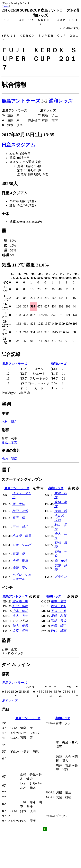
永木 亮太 (20, 616)
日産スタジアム (18, 145)
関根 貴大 (58, 621)
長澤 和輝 (58, 616)
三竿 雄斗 (20, 527)
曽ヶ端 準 (20, 601)
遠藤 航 (61, 511)
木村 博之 (9, 422)
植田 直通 (20, 511)
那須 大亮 (58, 606)
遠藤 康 (19, 554)
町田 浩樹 (20, 606)
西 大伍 (19, 504)
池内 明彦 (9, 459)
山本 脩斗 (20, 611)
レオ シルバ (22, 545)
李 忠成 (61, 561)
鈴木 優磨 (20, 626)
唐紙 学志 (9, 442)
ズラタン (61, 577)
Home (6, 6)
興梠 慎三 (58, 631)
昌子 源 (19, 518)
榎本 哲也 (58, 601)
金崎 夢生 (20, 568)
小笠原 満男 (22, 536)
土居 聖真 (20, 561)
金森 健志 (20, 631)
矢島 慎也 (58, 626)
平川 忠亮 (58, 611)
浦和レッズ (61, 101)
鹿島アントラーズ (21, 101)
